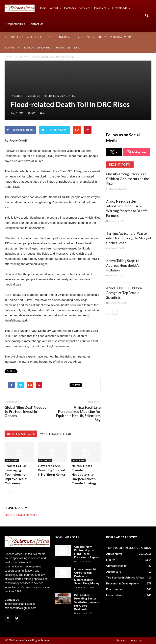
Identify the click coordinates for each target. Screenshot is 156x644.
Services (85, 8)
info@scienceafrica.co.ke (20, 604)
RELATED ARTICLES (21, 434)
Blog (77, 48)
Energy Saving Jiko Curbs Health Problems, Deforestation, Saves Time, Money (87, 576)
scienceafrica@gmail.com (20, 608)
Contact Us (36, 24)
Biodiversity (12, 48)
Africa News (17, 96)
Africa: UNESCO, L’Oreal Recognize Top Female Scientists (124, 293)
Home (43, 8)
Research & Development (38, 48)
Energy (102, 37)
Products (102, 8)
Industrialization (121, 37)
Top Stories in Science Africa (125, 577)
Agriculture (35, 37)
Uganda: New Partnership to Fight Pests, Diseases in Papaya (87, 552)
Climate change (33, 96)
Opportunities (16, 24)
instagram (136, 152)
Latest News (115, 595)
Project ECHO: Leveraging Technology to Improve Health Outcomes (16, 474)
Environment (66, 37)
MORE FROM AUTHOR (55, 434)
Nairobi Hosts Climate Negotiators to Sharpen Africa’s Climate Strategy (84, 474)
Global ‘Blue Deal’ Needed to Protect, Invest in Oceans (26, 412)
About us (121, 641)
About (56, 8)
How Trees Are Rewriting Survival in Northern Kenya (51, 470)
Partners (70, 8)
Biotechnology (14, 37)
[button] (147, 16)
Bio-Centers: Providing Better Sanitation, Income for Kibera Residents (87, 602)
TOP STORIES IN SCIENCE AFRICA (59, 96)
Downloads (121, 8)
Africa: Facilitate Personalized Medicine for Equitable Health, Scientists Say (78, 414)
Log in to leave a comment (21, 515)
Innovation (63, 48)
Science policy (86, 37)
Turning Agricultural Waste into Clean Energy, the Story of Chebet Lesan (129, 238)
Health (50, 37)
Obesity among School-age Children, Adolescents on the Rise (128, 179)
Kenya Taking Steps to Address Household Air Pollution (124, 265)
